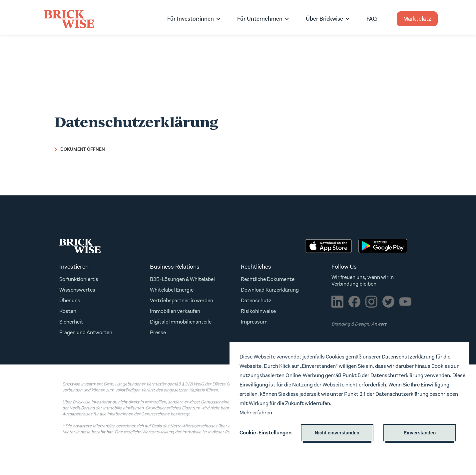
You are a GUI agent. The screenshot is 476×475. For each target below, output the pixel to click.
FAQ (372, 19)
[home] (69, 19)
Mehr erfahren (256, 413)
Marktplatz (417, 19)
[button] (192, 19)
